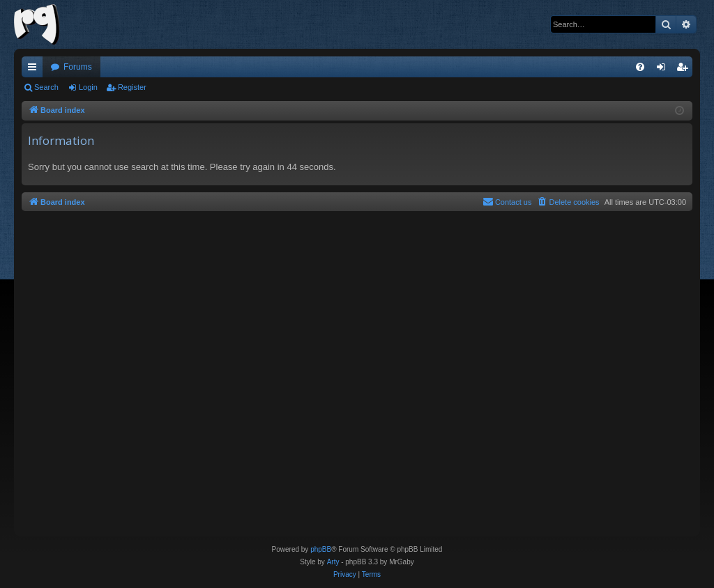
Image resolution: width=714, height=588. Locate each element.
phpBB (321, 549)
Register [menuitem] (685, 70)
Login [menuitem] (664, 70)
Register (132, 87)
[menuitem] (640, 67)
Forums (78, 67)
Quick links (35, 70)
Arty (333, 562)
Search (46, 87)
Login (88, 87)
